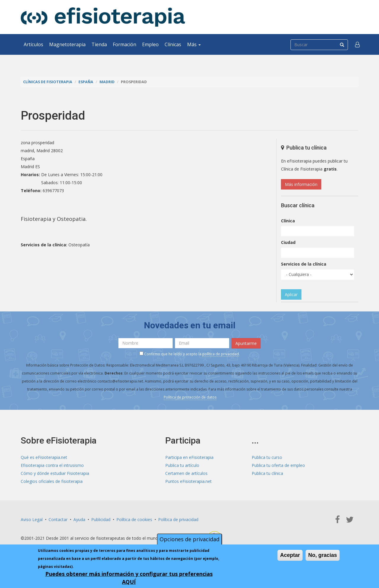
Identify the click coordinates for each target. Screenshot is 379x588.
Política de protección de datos (190, 397)
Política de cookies (134, 519)
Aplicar (291, 294)
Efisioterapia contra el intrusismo (52, 465)
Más (194, 44)
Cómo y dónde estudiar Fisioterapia (55, 473)
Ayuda (79, 519)
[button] (357, 44)
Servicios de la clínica (304, 264)
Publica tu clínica (267, 473)
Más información (301, 184)
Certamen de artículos (186, 473)
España (86, 82)
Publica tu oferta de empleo (278, 465)
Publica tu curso (267, 457)
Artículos (33, 44)
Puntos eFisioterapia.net (188, 481)
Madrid (107, 82)
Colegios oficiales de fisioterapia (52, 481)
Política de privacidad (178, 519)
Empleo (150, 44)
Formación (125, 44)
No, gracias (323, 555)
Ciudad (288, 242)
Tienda (99, 44)
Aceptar (290, 555)
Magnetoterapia (67, 44)
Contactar (58, 519)
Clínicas (173, 44)
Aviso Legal (32, 519)
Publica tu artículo (182, 465)
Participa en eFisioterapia (189, 457)
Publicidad (101, 519)
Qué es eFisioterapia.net (44, 457)
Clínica (288, 221)
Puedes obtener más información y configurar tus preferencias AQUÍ (129, 578)
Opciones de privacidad (189, 539)
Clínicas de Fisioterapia (48, 82)
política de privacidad (221, 354)
